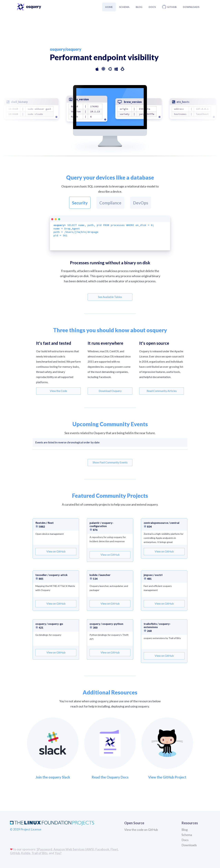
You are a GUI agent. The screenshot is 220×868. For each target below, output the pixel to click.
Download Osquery (110, 391)
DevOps (141, 203)
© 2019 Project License (26, 829)
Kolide (26, 853)
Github (169, 7)
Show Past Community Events (110, 462)
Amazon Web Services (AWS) (74, 849)
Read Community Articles (162, 391)
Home (109, 7)
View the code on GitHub (141, 830)
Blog (139, 7)
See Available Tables (110, 297)
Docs (152, 7)
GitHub (15, 853)
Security (80, 203)
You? (58, 853)
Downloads (191, 7)
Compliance (110, 203)
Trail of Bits (40, 853)
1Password (44, 849)
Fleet (114, 849)
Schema (124, 7)
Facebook (102, 849)
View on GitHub (56, 551)
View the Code (58, 391)
